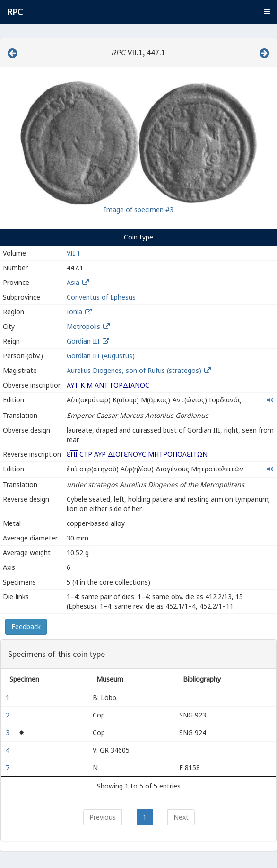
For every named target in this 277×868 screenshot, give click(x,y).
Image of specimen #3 (139, 209)
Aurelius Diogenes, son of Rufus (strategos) (135, 370)
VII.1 (74, 253)
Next (181, 817)
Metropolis (83, 326)
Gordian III (83, 341)
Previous (103, 817)
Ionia (74, 312)
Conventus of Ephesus (101, 297)
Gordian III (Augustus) (101, 356)
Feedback (26, 626)
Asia (73, 282)
